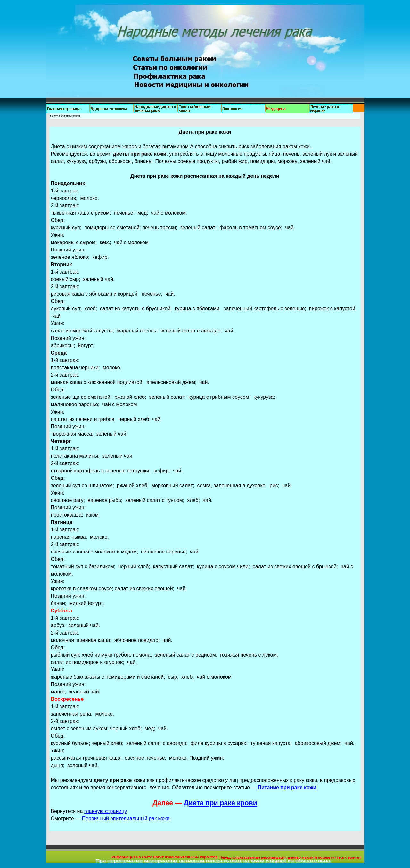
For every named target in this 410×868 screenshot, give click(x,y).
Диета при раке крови (220, 803)
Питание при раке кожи (287, 787)
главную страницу (106, 811)
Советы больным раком (65, 116)
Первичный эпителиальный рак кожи (126, 819)
